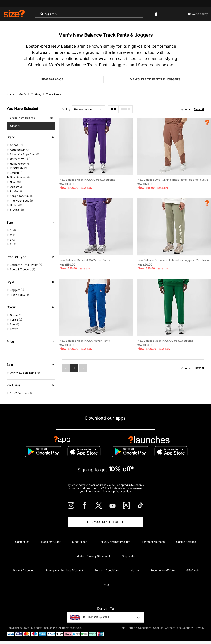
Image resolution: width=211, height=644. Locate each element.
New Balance (52, 79)
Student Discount (23, 570)
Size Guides (80, 542)
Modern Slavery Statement (93, 556)
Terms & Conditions (107, 570)
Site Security (185, 628)
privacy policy (122, 491)
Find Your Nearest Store (105, 522)
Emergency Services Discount (64, 570)
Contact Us (22, 542)
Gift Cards (193, 570)
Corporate (128, 556)
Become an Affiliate (163, 570)
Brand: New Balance (31, 118)
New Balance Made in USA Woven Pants (85, 260)
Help (122, 628)
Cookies (158, 628)
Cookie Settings (186, 542)
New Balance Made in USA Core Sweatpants (87, 180)
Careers (170, 628)
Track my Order (51, 542)
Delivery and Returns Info (114, 542)
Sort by (66, 109)
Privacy (200, 628)
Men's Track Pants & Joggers (155, 79)
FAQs (106, 585)
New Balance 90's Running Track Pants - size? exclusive (173, 180)
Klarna (135, 570)
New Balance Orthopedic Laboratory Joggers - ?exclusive (174, 260)
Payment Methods (153, 542)
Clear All (15, 126)
